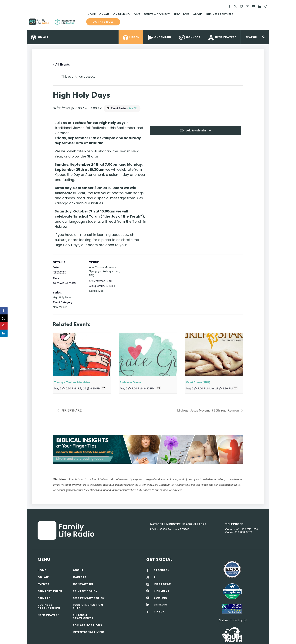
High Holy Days (62, 297)
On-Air (104, 14)
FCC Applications (87, 625)
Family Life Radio (80, 23)
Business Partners (220, 14)
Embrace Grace (130, 382)
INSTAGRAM (163, 584)
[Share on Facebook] (4, 311)
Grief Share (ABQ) (198, 382)
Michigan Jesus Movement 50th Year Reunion (208, 410)
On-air (43, 577)
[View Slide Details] (148, 449)
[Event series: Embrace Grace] (159, 388)
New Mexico (60, 307)
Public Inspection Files (88, 607)
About (198, 14)
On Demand (122, 14)
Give (137, 14)
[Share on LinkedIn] (4, 333)
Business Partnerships (49, 607)
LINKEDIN (160, 605)
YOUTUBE (161, 598)
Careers (80, 577)
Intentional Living (89, 632)
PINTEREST (162, 591)
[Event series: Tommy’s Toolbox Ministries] (103, 388)
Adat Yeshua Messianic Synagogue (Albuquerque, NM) (104, 271)
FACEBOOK (162, 570)
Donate (44, 598)
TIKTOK (159, 612)
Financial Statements (83, 617)
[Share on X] (4, 318)
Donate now (103, 22)
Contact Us (83, 584)
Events (43, 584)
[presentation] (82, 354)
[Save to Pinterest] (4, 326)
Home (92, 14)
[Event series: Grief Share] (235, 388)
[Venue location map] (145, 281)
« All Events (61, 64)
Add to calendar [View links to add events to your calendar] (196, 130)
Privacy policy (85, 591)
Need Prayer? (48, 615)
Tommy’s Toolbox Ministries (72, 382)
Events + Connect (157, 14)
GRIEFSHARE (71, 410)
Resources (181, 14)
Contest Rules (50, 591)
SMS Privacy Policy (89, 598)
